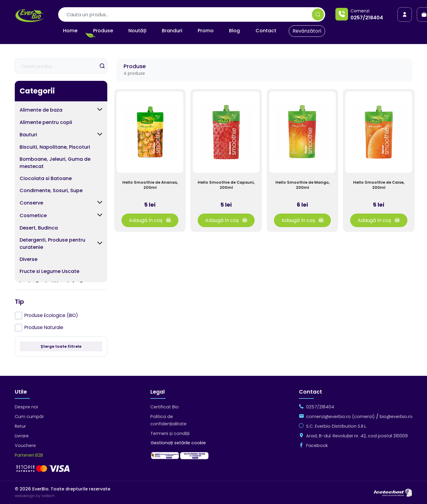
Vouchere (25, 445)
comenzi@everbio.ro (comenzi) (341, 417)
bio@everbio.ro (396, 417)
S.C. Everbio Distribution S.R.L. (337, 426)
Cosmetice (33, 216)
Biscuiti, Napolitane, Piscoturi (55, 147)
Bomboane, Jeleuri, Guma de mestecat (55, 163)
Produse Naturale (44, 327)
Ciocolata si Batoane (46, 178)
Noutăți (137, 31)
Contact (266, 31)
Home (70, 31)
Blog (234, 31)
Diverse (28, 259)
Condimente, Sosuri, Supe (51, 190)
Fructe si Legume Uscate (49, 271)
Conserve (31, 203)
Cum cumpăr (29, 417)
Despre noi (26, 407)
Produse (103, 31)
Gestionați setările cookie (178, 443)
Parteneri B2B (29, 455)
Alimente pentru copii (46, 122)
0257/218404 (367, 18)
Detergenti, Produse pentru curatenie (52, 244)
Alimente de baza (41, 110)
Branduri (172, 31)
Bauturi (28, 135)
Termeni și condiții (170, 433)
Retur (20, 426)
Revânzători (307, 31)
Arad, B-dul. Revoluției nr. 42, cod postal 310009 (357, 436)
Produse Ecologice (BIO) (51, 315)
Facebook (317, 445)
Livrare (22, 436)
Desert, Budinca (39, 228)
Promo (206, 31)
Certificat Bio (165, 407)
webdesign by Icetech (35, 496)
